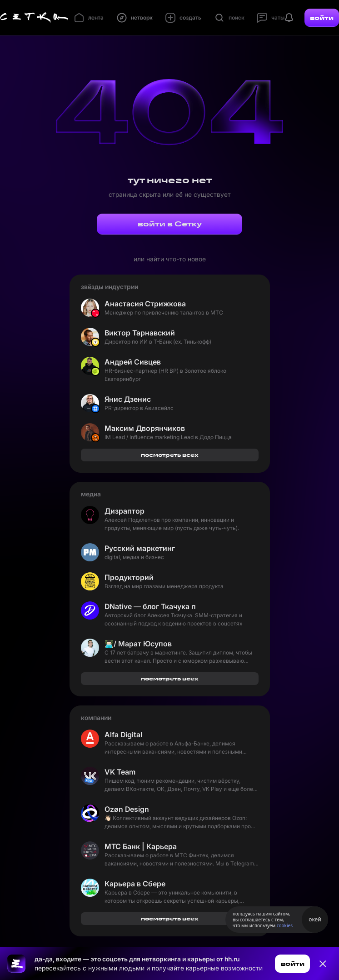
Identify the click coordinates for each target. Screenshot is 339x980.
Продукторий (129, 577)
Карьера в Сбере (135, 884)
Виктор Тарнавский (140, 333)
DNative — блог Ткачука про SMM (150, 606)
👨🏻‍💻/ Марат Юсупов (138, 644)
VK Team (120, 772)
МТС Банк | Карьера (141, 846)
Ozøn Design (127, 809)
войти (322, 18)
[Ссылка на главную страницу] (16, 964)
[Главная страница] (34, 18)
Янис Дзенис (128, 399)
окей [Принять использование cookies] (315, 919)
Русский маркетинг (140, 548)
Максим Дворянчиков (145, 428)
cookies (285, 925)
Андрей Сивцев (133, 362)
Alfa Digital (123, 735)
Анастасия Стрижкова (145, 304)
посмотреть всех (170, 455)
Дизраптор (125, 511)
